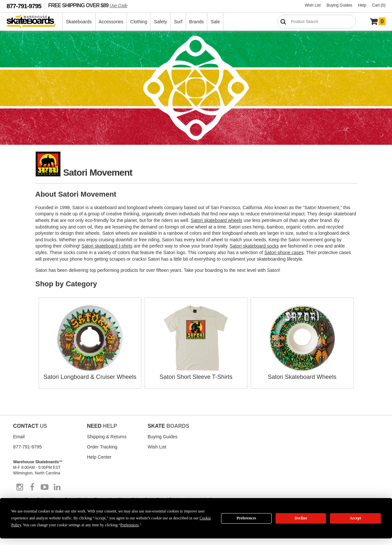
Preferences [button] (130, 525)
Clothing (139, 22)
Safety (160, 22)
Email (19, 437)
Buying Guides (340, 5)
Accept (355, 518)
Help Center (99, 457)
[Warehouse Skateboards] (35, 22)
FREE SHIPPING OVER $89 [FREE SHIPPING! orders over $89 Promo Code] (88, 5)
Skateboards (79, 22)
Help (362, 5)
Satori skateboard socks (254, 246)
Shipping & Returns (107, 437)
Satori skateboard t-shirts (107, 246)
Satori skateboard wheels (216, 220)
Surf (178, 22)
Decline (301, 518)
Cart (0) (379, 5)
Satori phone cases (284, 252)
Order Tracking (102, 447)
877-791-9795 (24, 6)
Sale (215, 22)
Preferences (246, 518)
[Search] (317, 22)
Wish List (313, 5)
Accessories (111, 22)
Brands (196, 22)
